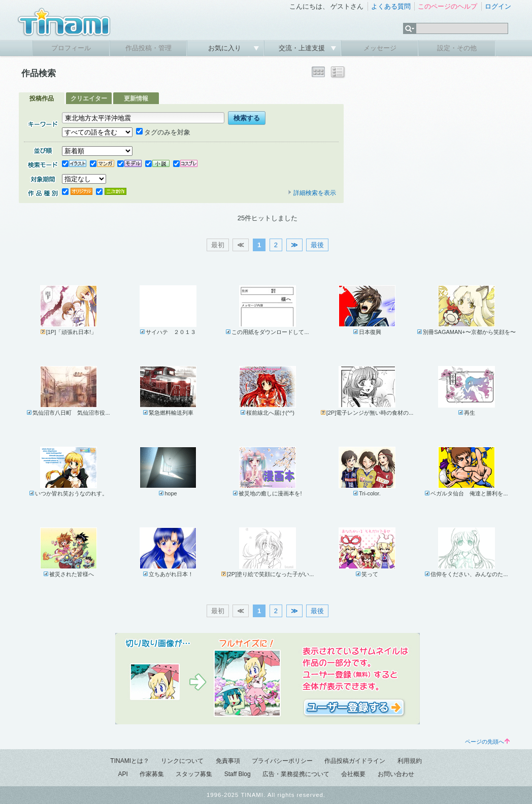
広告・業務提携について (296, 774)
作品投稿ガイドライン (355, 761)
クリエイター (89, 98)
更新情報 (136, 98)
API (123, 774)
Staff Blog (238, 774)
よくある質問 (391, 6)
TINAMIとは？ (130, 761)
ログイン (498, 6)
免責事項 (228, 761)
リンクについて (182, 761)
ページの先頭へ (487, 742)
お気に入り (226, 48)
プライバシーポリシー (282, 761)
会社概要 (353, 774)
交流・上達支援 (303, 48)
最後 (317, 245)
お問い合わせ (396, 774)
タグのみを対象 (163, 132)
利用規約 (410, 761)
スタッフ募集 (194, 774)
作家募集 (152, 774)
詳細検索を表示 (312, 193)
